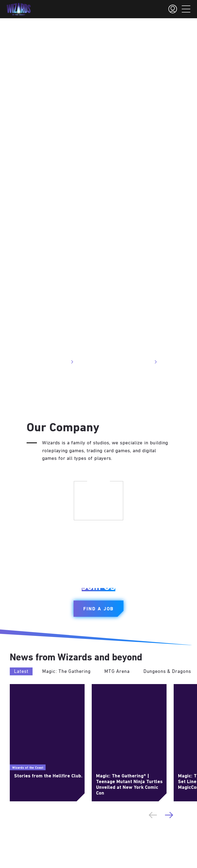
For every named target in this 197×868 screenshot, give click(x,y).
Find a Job (99, 609)
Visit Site (62, 362)
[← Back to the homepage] (19, 9)
